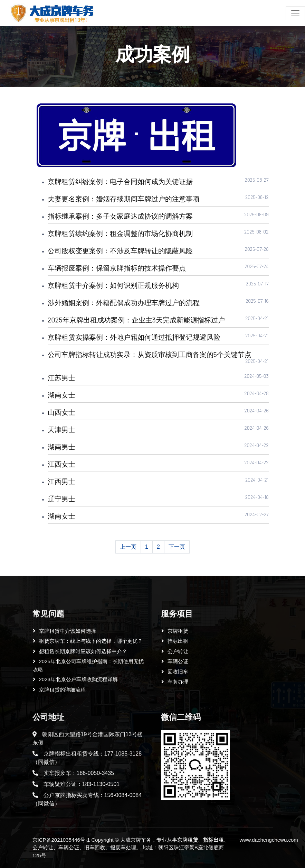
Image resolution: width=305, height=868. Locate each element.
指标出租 (178, 641)
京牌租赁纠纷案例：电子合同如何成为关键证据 (120, 181)
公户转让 (178, 651)
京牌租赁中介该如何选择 (68, 631)
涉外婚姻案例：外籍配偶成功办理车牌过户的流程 (124, 302)
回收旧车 (178, 672)
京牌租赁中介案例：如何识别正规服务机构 (113, 285)
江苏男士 (61, 377)
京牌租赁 (178, 631)
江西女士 (61, 464)
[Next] (177, 547)
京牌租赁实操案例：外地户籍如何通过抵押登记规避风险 (134, 337)
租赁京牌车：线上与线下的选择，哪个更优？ (91, 641)
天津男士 (61, 429)
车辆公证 (178, 661)
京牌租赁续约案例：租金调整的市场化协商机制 (120, 233)
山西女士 (61, 412)
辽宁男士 (61, 499)
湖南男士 (61, 447)
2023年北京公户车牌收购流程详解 (78, 679)
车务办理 (178, 682)
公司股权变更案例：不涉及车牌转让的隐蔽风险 (120, 250)
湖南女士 (61, 395)
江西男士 (61, 481)
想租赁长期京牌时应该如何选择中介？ (83, 651)
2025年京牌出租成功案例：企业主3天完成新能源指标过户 (136, 320)
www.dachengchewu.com (269, 840)
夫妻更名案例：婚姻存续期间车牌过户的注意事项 (124, 199)
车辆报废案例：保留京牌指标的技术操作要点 (117, 268)
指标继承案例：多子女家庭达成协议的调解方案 (120, 216)
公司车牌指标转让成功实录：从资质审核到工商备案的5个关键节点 (150, 354)
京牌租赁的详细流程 (62, 690)
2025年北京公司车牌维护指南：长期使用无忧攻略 (88, 665)
